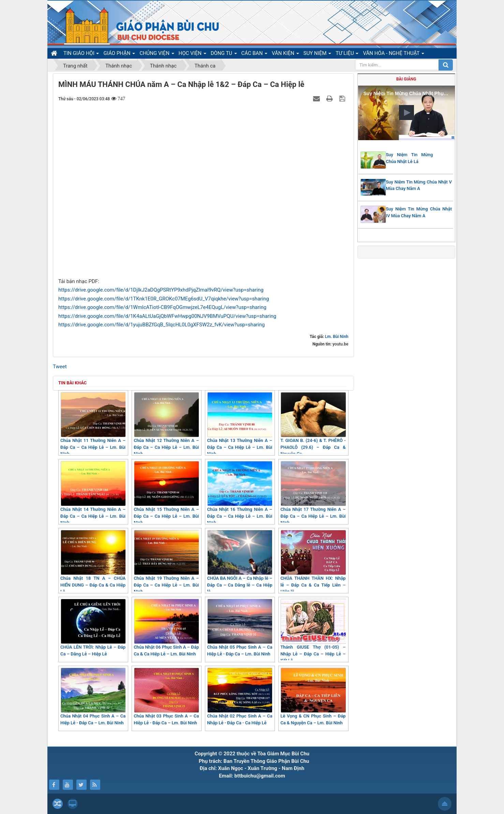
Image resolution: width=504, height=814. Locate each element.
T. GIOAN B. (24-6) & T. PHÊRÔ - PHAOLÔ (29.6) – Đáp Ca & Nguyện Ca (313, 424)
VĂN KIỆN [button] (285, 54)
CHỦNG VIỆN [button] (157, 54)
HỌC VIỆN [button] (192, 54)
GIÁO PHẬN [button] (119, 54)
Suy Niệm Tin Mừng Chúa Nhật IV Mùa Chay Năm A (419, 212)
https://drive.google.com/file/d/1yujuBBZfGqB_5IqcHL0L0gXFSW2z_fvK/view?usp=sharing (161, 325)
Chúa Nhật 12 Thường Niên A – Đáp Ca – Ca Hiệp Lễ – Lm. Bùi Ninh (166, 424)
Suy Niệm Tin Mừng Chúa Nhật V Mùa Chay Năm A (419, 185)
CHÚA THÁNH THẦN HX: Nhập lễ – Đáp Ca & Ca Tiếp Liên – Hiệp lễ (313, 562)
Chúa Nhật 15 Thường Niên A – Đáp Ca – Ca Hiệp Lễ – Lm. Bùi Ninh (166, 493)
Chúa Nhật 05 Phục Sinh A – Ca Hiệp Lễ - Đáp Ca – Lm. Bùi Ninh (240, 628)
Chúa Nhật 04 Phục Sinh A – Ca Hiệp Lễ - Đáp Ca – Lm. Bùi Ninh (93, 697)
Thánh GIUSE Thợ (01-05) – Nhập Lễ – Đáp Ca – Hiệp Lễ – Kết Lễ (313, 631)
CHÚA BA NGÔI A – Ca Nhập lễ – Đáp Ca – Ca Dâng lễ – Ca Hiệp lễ (240, 562)
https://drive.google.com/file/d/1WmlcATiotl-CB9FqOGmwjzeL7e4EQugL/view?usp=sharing (162, 307)
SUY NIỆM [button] (317, 54)
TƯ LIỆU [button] (347, 54)
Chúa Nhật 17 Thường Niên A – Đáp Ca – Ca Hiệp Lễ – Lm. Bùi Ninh (313, 493)
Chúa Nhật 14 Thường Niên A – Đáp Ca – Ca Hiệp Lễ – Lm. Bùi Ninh (93, 493)
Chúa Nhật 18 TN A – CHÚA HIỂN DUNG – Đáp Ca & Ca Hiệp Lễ (93, 562)
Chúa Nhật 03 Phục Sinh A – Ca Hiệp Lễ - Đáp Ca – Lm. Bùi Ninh (166, 697)
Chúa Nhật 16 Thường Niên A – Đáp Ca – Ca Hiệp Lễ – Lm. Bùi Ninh (240, 493)
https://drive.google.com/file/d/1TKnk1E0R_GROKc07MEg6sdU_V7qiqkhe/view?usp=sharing (164, 299)
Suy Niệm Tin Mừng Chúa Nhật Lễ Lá (410, 158)
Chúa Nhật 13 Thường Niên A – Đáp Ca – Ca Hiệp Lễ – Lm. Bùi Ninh (240, 424)
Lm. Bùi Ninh (337, 337)
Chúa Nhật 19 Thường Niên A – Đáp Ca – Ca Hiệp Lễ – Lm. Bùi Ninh (166, 562)
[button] (406, 113)
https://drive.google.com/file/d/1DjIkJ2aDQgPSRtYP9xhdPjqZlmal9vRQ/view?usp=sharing (161, 290)
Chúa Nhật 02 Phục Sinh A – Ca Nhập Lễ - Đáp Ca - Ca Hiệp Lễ (240, 697)
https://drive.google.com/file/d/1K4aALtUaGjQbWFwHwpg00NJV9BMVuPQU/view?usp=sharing (167, 316)
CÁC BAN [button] (255, 54)
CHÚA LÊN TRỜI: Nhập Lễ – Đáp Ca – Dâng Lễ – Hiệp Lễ (93, 628)
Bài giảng (406, 79)
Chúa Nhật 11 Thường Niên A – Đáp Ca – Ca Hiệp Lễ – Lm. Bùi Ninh (93, 424)
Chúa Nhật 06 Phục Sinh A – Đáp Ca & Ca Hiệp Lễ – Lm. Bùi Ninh (166, 628)
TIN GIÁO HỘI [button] (81, 54)
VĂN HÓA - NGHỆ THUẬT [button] (393, 54)
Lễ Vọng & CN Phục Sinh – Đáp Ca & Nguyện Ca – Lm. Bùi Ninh (313, 697)
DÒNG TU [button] (224, 54)
